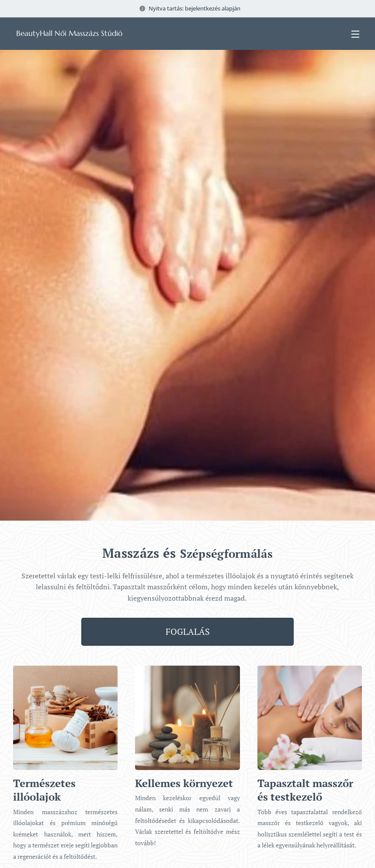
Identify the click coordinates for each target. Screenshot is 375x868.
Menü (355, 34)
